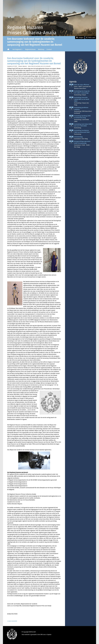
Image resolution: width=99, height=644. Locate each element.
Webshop (41, 49)
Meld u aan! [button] (91, 37)
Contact (49, 49)
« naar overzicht (12, 621)
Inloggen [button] (80, 37)
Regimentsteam (30, 49)
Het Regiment (18, 49)
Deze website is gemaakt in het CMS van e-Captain (36, 635)
